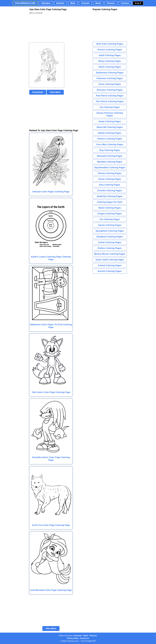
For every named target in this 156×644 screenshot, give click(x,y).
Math (73, 3)
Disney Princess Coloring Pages (110, 114)
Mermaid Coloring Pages (110, 156)
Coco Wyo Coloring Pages (110, 144)
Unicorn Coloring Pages (110, 50)
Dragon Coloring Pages (110, 214)
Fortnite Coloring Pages (110, 191)
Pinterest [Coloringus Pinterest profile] (93, 636)
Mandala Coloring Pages (110, 162)
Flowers (111, 3)
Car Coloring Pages (110, 219)
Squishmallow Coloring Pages (110, 167)
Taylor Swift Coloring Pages (110, 260)
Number (60, 3)
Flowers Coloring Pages (110, 139)
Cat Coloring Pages (110, 107)
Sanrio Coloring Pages (110, 225)
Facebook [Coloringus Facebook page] (78, 636)
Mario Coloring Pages (110, 208)
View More (55, 92)
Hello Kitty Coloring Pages (110, 44)
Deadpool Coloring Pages (110, 237)
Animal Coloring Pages (110, 265)
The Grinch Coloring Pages (110, 101)
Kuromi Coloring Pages (110, 271)
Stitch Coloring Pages (110, 67)
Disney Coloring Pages (110, 173)
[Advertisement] (45, 28)
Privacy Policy (73, 638)
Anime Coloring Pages (110, 242)
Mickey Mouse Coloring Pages (110, 254)
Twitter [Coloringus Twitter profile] (85, 636)
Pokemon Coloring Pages (110, 78)
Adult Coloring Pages (110, 55)
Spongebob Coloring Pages (110, 231)
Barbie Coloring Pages (110, 133)
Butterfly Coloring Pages (110, 196)
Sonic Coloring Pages (110, 84)
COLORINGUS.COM (25, 3)
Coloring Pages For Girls (110, 202)
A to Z (138, 3)
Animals (85, 3)
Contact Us (84, 638)
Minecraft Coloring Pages (110, 127)
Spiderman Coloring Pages (110, 73)
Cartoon (125, 3)
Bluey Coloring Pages (110, 61)
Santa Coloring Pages (110, 121)
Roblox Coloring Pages (110, 248)
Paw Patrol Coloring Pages (110, 96)
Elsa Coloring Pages (110, 185)
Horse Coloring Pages (110, 179)
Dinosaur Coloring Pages (110, 90)
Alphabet (46, 3)
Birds (98, 3)
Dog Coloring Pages (110, 150)
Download (38, 92)
